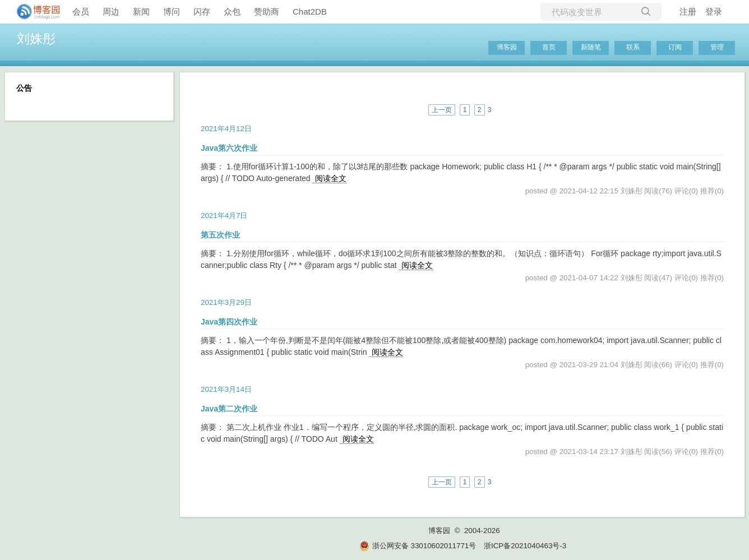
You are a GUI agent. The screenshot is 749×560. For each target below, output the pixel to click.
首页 (549, 47)
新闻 (141, 11)
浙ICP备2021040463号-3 (525, 546)
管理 (717, 47)
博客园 (507, 47)
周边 (111, 11)
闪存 (202, 11)
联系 (633, 47)
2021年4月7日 (224, 216)
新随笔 (591, 47)
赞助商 (267, 11)
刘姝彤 (36, 39)
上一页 (442, 110)
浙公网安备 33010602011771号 (418, 546)
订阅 (675, 47)
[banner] (34, 12)
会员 (81, 11)
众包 (232, 11)
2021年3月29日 (226, 302)
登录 (714, 11)
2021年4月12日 (226, 129)
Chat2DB (310, 11)
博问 (172, 11)
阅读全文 (331, 178)
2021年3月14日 (226, 389)
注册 (688, 11)
